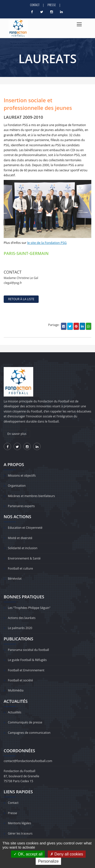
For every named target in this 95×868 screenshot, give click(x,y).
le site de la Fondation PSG (47, 243)
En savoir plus (17, 434)
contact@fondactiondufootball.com (28, 761)
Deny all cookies (67, 854)
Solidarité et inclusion (23, 548)
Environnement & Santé (24, 558)
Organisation (17, 486)
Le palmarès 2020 (20, 628)
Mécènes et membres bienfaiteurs (31, 496)
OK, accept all (28, 854)
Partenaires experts (21, 506)
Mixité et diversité (20, 538)
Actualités (15, 712)
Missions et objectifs (22, 476)
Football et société (20, 680)
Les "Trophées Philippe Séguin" (29, 608)
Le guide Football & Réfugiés (27, 660)
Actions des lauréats (22, 618)
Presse (52, 5)
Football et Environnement (26, 670)
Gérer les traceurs (20, 833)
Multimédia (16, 690)
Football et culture (20, 568)
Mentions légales (19, 823)
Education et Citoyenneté (25, 528)
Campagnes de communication (29, 733)
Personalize (48, 861)
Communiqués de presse (25, 722)
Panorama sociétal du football (28, 650)
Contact (35, 5)
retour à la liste (21, 299)
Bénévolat (15, 579)
